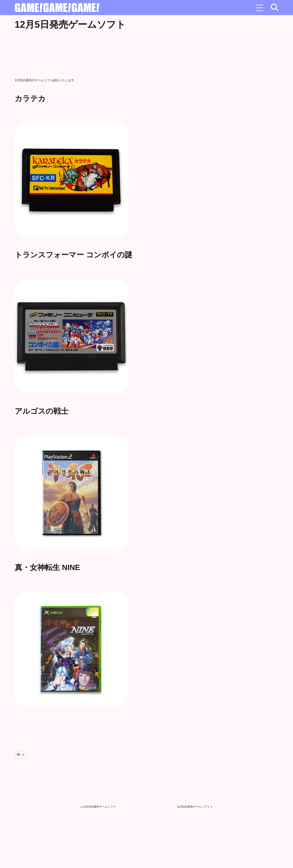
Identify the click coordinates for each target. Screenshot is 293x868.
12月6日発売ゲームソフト (192, 806)
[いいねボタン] (18, 754)
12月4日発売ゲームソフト (101, 806)
